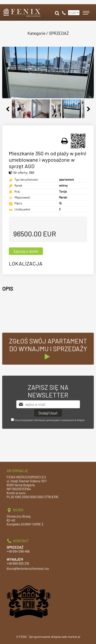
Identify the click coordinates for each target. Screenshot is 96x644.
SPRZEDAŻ (59, 33)
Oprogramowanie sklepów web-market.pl (54, 637)
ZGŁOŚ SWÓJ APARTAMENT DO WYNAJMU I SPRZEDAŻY (48, 348)
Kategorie (36, 33)
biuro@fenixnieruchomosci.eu (28, 568)
